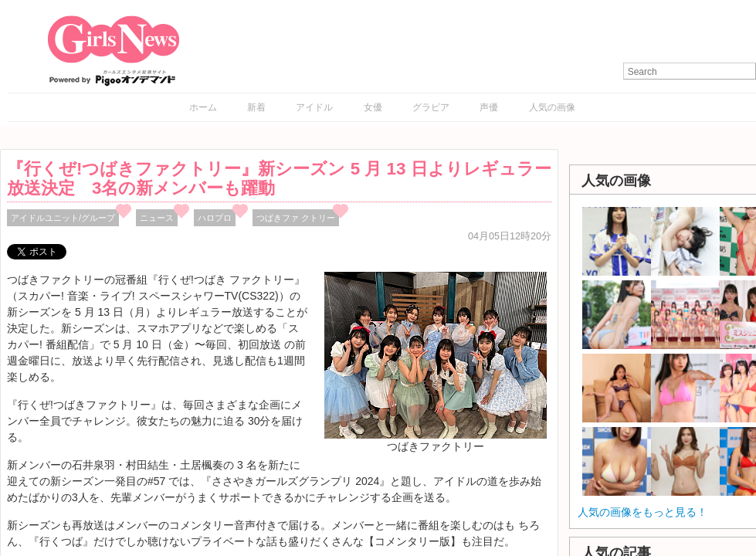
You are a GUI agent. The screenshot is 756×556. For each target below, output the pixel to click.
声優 (489, 107)
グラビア (431, 107)
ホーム (203, 107)
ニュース (157, 218)
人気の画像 (552, 107)
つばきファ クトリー (296, 218)
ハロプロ (215, 218)
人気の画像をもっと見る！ (642, 512)
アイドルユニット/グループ (63, 218)
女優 (373, 107)
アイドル (314, 107)
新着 (256, 107)
